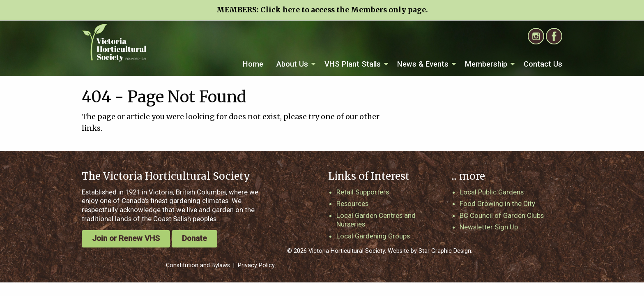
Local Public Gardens (492, 192)
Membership (486, 64)
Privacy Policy (256, 265)
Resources (352, 203)
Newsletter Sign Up (489, 227)
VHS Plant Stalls (353, 64)
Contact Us (543, 64)
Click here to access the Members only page (343, 10)
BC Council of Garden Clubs (502, 215)
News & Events (423, 64)
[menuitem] (253, 64)
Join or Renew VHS (126, 238)
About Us (292, 64)
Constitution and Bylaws (198, 265)
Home (253, 64)
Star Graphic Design (445, 251)
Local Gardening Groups (373, 236)
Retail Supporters (363, 192)
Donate (194, 238)
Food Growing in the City (497, 203)
